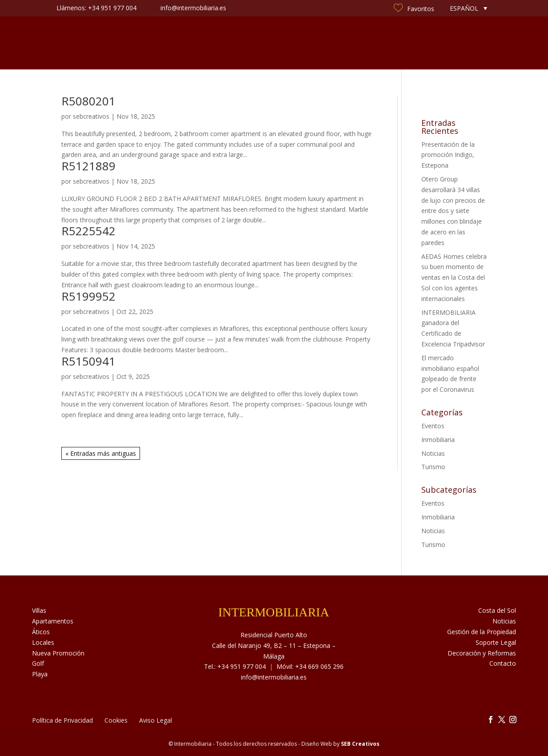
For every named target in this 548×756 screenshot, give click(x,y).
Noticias (338, 43)
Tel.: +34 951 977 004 (235, 666)
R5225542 (88, 231)
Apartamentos (53, 621)
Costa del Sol (387, 43)
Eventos (433, 426)
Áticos (41, 632)
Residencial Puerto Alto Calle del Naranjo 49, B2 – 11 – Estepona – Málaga (274, 645)
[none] (468, 8)
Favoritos (414, 9)
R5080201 (88, 101)
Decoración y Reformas (482, 653)
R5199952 (88, 296)
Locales (43, 642)
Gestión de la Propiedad (482, 632)
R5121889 (88, 166)
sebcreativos (91, 116)
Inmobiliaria (438, 440)
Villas (39, 610)
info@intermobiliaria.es (274, 677)
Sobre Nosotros (166, 43)
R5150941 (88, 361)
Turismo (433, 467)
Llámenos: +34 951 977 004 (96, 8)
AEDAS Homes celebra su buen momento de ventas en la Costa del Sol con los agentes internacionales (454, 277)
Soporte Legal (496, 642)
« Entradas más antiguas (101, 453)
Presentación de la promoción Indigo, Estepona (448, 155)
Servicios (222, 43)
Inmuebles (109, 43)
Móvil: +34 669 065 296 (310, 666)
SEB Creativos (360, 744)
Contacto (440, 43)
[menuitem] (468, 8)
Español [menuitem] (464, 8)
